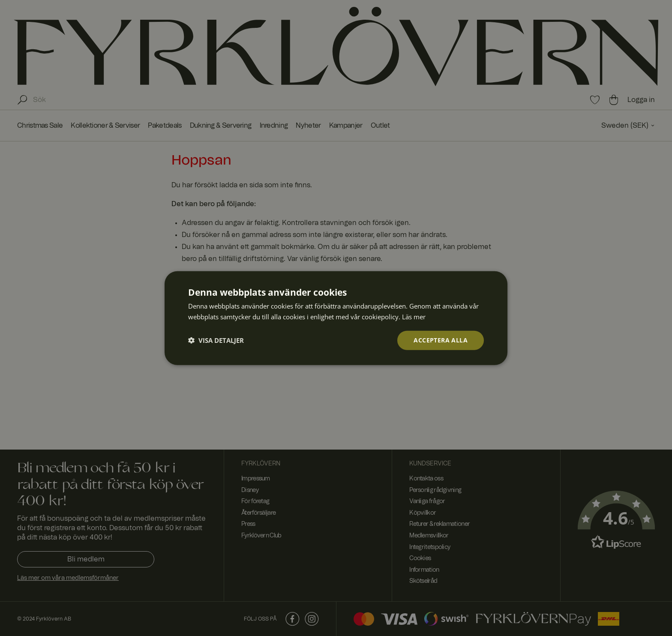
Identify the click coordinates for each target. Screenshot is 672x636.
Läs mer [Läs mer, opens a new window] (414, 317)
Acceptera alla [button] (441, 340)
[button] (216, 340)
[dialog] (336, 318)
